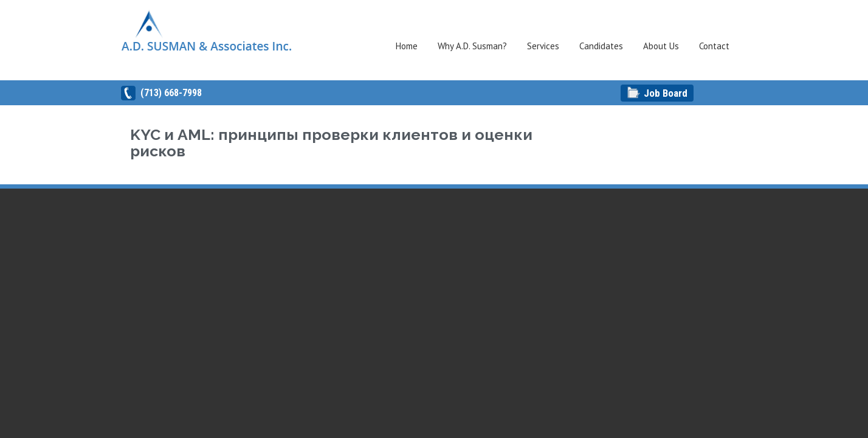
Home (407, 46)
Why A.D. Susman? (472, 46)
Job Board (666, 93)
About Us (661, 46)
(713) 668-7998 (171, 93)
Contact (714, 46)
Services (543, 46)
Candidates (601, 46)
